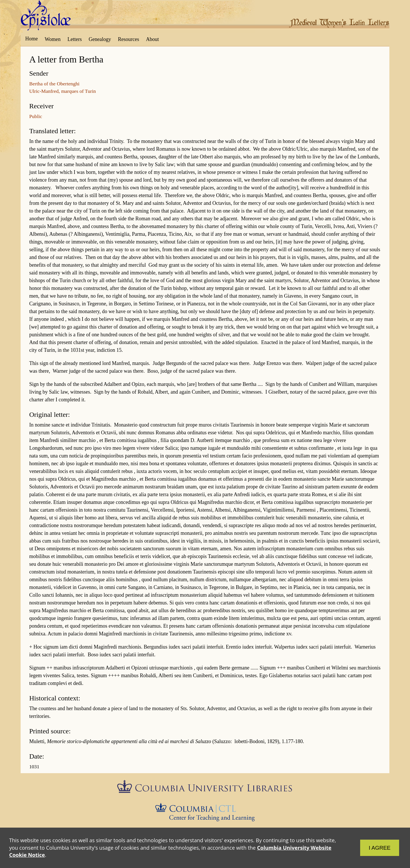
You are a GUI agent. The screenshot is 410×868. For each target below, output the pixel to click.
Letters (75, 39)
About (152, 39)
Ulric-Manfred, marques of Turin (63, 91)
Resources (129, 39)
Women (53, 39)
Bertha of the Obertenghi (54, 84)
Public (36, 116)
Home (32, 39)
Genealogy (100, 39)
